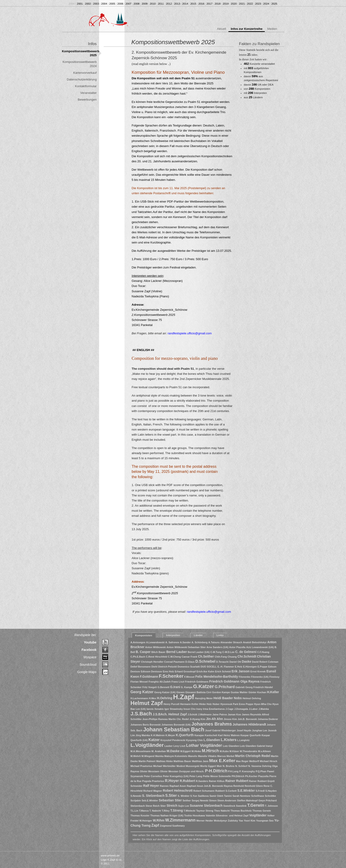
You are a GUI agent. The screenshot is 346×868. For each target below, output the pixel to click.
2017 (209, 4)
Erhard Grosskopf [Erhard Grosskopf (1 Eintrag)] (185, 671)
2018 (218, 4)
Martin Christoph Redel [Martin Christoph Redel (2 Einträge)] (253, 756)
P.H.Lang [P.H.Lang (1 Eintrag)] (233, 771)
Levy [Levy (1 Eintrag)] (176, 746)
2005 (112, 4)
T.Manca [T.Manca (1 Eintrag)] (144, 811)
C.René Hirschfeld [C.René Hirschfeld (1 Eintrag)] (156, 657)
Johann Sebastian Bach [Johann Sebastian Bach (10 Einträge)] (174, 729)
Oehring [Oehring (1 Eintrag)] (267, 766)
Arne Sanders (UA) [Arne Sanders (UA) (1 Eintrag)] (217, 647)
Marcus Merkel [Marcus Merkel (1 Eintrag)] (226, 756)
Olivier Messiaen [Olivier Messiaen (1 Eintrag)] (150, 771)
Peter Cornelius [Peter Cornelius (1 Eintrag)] (153, 776)
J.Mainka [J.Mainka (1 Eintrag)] (264, 709)
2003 (96, 4)
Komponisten (144, 635)
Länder (198, 635)
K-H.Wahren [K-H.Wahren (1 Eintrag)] (158, 735)
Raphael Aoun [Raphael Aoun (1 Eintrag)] (178, 786)
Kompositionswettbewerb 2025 (81, 53)
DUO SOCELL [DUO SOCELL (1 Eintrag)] (209, 667)
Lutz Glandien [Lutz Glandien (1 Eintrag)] (231, 746)
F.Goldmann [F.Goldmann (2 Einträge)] (149, 677)
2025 (274, 4)
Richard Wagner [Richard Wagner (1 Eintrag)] (153, 791)
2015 (193, 4)
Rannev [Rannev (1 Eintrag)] (164, 786)
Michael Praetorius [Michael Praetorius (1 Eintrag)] (142, 766)
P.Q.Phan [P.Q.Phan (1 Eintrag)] (261, 771)
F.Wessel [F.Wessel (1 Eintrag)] (189, 677)
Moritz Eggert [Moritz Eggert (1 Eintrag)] (208, 766)
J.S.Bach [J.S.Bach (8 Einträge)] (141, 714)
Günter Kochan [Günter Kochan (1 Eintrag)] (257, 692)
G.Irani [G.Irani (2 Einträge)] (175, 687)
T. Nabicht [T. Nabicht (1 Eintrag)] (155, 811)
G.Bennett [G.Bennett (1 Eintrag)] (164, 687)
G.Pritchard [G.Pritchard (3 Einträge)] (225, 687)
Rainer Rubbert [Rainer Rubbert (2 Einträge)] (237, 781)
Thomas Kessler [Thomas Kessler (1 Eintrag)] (140, 816)
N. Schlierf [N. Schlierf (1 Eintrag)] (241, 766)
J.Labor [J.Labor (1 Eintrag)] (253, 709)
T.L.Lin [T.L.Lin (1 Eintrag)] (134, 811)
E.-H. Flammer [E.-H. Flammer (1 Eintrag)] (226, 667)
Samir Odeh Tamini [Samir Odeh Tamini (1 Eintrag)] (221, 796)
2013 (177, 4)
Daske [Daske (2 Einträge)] (247, 662)
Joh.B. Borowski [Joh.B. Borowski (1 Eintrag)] (247, 719)
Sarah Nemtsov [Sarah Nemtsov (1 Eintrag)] (241, 796)
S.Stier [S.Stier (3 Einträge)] (171, 796)
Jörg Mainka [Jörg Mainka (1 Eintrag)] (143, 735)
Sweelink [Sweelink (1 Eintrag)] (241, 806)
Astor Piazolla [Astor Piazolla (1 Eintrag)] (237, 647)
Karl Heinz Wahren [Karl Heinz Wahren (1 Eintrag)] (229, 735)
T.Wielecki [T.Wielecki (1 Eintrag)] (189, 811)
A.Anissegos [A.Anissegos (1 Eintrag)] (138, 642)
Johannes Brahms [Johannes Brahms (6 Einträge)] (212, 724)
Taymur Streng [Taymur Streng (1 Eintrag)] (205, 811)
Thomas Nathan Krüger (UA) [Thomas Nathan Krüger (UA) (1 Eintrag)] (167, 816)
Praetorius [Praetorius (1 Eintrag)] (158, 781)
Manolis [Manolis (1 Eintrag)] (193, 756)
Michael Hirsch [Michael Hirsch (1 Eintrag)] (269, 761)
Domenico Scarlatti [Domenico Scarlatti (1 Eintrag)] (189, 667)
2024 (266, 4)
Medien (272, 29)
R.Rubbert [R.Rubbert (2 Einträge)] (187, 781)
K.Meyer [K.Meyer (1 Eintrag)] (170, 735)
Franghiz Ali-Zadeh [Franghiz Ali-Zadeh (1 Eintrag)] (160, 682)
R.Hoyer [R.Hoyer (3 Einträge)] (172, 781)
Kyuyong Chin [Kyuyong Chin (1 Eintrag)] (194, 740)
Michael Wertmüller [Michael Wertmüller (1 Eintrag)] (165, 766)
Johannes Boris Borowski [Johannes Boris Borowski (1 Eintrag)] (146, 725)
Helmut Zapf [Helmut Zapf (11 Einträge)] (147, 703)
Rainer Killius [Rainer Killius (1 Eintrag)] (217, 781)
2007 (128, 4)
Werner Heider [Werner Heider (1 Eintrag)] (205, 821)
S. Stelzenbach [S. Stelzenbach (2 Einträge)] (153, 796)
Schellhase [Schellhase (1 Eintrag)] (258, 796)
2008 (137, 4)
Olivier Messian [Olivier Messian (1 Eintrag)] (169, 771)
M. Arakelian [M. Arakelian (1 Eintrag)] (159, 751)
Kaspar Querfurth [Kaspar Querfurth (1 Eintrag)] (251, 735)
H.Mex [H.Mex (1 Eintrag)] (152, 698)
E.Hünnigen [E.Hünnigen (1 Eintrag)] (250, 667)
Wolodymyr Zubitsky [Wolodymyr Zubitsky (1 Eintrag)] (226, 821)
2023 (258, 4)
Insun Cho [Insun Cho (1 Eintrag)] (190, 709)
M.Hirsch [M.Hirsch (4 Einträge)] (210, 751)
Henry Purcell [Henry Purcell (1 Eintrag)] (171, 704)
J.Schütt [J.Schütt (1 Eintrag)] (192, 714)
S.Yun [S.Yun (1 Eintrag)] (194, 796)
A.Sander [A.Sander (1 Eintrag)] (185, 642)
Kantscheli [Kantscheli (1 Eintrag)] (211, 735)
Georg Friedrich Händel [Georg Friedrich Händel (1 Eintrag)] (259, 687)
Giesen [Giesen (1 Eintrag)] (181, 692)
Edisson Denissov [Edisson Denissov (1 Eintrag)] (151, 671)
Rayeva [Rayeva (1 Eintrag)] (228, 786)
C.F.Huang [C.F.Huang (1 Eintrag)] (263, 652)
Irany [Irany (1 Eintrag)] (199, 709)
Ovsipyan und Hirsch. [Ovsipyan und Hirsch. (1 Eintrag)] (192, 771)
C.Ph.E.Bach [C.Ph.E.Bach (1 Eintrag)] (138, 657)
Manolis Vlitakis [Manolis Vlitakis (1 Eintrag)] (207, 756)
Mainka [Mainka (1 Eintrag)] (159, 756)
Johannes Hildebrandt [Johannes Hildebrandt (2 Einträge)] (249, 725)
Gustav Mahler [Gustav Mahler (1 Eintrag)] (239, 692)
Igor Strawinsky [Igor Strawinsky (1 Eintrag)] (173, 709)
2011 (161, 4)
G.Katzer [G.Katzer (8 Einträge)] (204, 686)
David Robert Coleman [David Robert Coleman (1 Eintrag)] (265, 662)
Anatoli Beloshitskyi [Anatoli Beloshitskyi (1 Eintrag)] (255, 642)
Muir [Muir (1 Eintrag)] (219, 766)
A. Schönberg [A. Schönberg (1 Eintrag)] (200, 642)
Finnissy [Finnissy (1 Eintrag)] (274, 677)
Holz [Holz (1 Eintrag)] (209, 704)
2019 (226, 4)
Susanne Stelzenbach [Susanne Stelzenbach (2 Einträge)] (206, 806)
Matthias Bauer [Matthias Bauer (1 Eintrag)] (182, 761)
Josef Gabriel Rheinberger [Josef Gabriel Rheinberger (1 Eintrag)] (220, 730)
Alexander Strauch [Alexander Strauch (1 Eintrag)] (231, 642)
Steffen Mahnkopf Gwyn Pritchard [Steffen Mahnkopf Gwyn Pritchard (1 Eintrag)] (257, 800)
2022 (250, 4)
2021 (242, 4)
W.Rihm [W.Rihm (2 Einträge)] (159, 820)
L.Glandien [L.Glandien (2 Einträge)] (212, 740)
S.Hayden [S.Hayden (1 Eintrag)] (271, 791)
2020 (234, 4)
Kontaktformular (86, 86)
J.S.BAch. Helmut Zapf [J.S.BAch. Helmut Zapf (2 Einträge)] (170, 714)
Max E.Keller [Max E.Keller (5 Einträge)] (222, 761)
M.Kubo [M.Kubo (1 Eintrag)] (224, 751)
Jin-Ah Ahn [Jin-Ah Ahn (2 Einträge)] (214, 719)
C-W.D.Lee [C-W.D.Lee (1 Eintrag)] (229, 652)
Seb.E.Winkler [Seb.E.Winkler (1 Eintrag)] (150, 800)
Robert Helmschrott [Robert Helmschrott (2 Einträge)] (178, 791)
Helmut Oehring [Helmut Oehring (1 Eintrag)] (252, 698)
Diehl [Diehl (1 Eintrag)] (154, 667)
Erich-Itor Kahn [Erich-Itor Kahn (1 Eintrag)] (205, 671)
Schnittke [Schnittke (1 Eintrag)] (270, 796)
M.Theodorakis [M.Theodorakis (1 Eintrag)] (248, 751)
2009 (145, 4)
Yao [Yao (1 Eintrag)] (241, 821)
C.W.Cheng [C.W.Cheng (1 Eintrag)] (174, 657)
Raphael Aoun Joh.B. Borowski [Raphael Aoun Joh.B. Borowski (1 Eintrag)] (205, 786)
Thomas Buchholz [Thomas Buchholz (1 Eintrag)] (241, 811)
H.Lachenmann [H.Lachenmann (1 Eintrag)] (139, 698)
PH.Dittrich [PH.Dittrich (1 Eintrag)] (238, 776)
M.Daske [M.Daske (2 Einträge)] (173, 751)
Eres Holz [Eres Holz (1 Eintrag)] (168, 671)
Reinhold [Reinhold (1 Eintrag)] (239, 786)
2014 (185, 4)
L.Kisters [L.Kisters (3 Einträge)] (229, 740)
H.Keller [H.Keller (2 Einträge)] (273, 692)
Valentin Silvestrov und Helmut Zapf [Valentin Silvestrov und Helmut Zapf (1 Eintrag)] (227, 816)
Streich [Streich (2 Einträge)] (172, 806)
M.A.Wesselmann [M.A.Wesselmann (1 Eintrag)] (141, 751)
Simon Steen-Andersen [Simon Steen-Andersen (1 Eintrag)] (223, 800)
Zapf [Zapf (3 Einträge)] (155, 825)
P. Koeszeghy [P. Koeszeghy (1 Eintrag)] (247, 771)
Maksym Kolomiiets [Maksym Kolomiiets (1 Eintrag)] (176, 756)
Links (220, 635)
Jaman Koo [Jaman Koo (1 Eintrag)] (234, 714)
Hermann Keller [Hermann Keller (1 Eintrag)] (189, 704)
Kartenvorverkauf (85, 73)
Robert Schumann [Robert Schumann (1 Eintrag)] (204, 791)
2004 (104, 4)
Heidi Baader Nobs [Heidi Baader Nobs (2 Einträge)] (228, 698)
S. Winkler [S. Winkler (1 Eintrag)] (183, 796)
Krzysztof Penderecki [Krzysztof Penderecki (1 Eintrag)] (173, 740)
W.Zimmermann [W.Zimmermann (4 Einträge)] (180, 820)
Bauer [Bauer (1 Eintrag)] (162, 652)
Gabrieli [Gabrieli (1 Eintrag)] (240, 687)
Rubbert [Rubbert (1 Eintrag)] (220, 791)
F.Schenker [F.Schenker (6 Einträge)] (171, 676)
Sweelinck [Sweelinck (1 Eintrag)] (229, 806)
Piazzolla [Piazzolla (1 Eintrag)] (263, 776)
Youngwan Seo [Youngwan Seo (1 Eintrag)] (265, 821)
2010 (153, 4)
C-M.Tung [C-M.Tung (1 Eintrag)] (216, 652)
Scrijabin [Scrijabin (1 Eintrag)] (136, 800)
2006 (120, 4)
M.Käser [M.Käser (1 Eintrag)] (234, 751)
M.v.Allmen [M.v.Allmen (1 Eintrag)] (264, 751)
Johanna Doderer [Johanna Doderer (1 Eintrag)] (268, 719)
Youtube (90, 642)
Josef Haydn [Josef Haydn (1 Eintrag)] (244, 730)
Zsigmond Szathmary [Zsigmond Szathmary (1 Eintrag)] (172, 826)
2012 (169, 4)
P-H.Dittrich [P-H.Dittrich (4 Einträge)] (216, 771)
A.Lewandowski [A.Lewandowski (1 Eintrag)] (155, 642)
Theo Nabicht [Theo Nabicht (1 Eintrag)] (222, 811)
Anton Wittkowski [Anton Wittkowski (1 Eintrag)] (155, 647)
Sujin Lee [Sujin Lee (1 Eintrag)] (184, 806)
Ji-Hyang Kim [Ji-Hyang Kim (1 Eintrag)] (197, 719)
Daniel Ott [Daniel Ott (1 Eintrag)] (235, 662)
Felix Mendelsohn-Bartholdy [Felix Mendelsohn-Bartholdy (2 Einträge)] (217, 677)
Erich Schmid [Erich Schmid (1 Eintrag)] (223, 671)
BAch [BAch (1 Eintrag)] (155, 652)
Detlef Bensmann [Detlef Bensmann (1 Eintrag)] (141, 667)
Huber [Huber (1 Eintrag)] (216, 704)
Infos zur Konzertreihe (247, 29)
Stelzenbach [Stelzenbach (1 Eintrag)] (138, 806)
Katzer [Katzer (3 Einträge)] (154, 740)
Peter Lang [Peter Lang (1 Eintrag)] (196, 776)
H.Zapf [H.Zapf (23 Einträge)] (184, 697)
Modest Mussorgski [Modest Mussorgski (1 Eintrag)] (188, 766)
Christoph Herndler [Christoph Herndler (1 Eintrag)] (152, 662)
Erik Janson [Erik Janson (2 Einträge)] (240, 671)
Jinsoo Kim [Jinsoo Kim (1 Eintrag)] (230, 719)
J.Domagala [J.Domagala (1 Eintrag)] (241, 709)
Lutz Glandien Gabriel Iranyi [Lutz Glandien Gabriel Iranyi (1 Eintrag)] (256, 746)
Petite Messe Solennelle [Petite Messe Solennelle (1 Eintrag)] (217, 776)
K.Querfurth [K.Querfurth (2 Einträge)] (185, 735)
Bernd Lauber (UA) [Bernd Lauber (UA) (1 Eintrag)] (199, 652)
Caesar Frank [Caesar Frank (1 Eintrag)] (190, 657)
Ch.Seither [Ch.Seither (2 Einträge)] (206, 657)
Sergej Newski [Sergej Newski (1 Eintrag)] (200, 800)
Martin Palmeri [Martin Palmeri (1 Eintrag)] (147, 761)
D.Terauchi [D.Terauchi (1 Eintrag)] (222, 662)
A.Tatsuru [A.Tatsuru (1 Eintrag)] (214, 642)
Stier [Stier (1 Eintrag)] (163, 806)
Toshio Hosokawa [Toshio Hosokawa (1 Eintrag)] (195, 816)
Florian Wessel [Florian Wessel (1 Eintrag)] (139, 682)
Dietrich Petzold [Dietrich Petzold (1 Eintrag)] (167, 667)
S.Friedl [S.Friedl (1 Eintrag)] (260, 791)
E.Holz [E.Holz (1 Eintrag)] (239, 667)
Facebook (89, 650)
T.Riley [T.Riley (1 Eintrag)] (166, 811)
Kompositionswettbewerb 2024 (79, 64)
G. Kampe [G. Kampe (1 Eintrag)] (187, 687)
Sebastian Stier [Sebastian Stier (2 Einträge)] (170, 800)
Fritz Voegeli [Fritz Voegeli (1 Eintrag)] (150, 687)
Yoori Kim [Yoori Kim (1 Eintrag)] (250, 821)
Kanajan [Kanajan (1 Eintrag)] (199, 735)
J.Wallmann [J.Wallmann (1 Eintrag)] (205, 714)
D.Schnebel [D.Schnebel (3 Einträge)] (205, 661)
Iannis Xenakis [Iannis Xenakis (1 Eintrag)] (155, 709)
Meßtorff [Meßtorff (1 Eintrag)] (254, 761)
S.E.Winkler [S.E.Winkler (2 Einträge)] (246, 791)
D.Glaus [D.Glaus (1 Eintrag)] (190, 662)
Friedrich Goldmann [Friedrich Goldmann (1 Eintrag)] (197, 682)
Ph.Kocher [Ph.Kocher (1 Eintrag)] (251, 776)
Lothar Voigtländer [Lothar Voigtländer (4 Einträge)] (204, 745)
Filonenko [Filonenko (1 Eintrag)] (245, 677)
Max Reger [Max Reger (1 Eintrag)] (242, 761)
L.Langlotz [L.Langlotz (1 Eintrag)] (243, 740)
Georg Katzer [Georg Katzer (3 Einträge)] (142, 692)
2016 (201, 4)
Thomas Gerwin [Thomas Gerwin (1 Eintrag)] (262, 811)
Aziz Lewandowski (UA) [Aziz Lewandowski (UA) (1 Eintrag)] (260, 647)
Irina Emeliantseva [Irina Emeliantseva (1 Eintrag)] (214, 709)
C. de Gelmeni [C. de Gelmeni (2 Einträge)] (246, 652)
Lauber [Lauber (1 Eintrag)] (169, 746)
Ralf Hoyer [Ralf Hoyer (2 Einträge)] (151, 786)
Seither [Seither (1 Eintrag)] (187, 800)
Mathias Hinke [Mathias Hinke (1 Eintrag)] (165, 761)
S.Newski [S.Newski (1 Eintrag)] (136, 796)
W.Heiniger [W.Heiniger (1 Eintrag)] (146, 821)
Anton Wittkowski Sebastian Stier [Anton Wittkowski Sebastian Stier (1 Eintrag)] (186, 647)
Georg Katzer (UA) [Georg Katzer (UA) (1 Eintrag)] (165, 692)
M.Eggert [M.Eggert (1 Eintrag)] (186, 751)
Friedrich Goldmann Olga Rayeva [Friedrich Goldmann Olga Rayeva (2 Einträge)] (234, 682)
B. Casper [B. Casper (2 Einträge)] (143, 652)
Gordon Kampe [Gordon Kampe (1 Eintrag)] (221, 692)
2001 (80, 4)
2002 (88, 4)
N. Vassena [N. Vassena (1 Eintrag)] (255, 766)
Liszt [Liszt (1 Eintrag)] (183, 746)
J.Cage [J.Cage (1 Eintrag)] (229, 709)
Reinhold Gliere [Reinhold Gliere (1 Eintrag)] (254, 786)
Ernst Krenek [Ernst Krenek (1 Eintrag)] (258, 671)
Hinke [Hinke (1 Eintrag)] (202, 704)
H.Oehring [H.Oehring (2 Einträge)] (165, 698)
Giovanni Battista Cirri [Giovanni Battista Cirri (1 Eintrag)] (198, 692)
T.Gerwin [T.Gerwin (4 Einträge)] (256, 805)
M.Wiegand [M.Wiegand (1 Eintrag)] (148, 756)
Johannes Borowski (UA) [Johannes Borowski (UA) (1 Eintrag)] (176, 725)
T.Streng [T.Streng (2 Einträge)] (177, 811)
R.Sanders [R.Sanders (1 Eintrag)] (202, 781)
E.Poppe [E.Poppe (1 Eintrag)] (263, 667)
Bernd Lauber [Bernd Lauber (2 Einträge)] (177, 652)
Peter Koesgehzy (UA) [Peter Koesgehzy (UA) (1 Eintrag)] (176, 776)
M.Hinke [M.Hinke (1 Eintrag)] (196, 751)
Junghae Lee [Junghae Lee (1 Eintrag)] (260, 730)
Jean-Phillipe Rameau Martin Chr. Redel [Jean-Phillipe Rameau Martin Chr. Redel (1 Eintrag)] (166, 719)
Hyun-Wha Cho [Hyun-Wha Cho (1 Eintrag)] (263, 704)
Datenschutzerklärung (82, 79)
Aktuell (222, 29)
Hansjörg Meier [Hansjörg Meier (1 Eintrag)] (204, 698)
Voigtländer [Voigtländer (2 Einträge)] (258, 815)
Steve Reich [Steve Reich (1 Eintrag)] (153, 806)
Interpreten (173, 635)
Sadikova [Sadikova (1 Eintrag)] (203, 796)
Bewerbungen (87, 100)
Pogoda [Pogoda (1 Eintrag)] (147, 781)
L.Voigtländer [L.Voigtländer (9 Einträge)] (147, 745)
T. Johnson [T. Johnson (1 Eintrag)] (271, 806)
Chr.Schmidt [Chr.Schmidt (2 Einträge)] (247, 657)
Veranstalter (89, 93)
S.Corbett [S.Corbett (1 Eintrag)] (231, 791)
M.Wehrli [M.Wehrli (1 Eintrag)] (136, 756)
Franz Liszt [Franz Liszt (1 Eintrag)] (178, 682)
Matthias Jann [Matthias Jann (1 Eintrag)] (200, 761)
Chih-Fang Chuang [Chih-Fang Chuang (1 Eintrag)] (226, 657)
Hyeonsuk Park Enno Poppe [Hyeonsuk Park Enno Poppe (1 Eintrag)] (237, 704)
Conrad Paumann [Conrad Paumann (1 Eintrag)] (174, 662)
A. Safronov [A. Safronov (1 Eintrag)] (172, 642)
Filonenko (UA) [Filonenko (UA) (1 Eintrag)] (260, 677)
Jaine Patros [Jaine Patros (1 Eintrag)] (220, 714)
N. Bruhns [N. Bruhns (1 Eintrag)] (229, 766)
